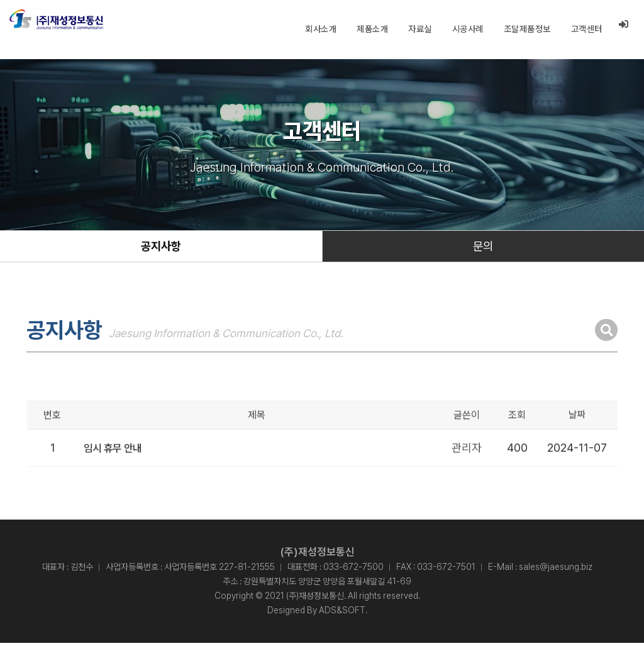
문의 (483, 248)
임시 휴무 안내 (117, 473)
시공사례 (467, 29)
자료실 (419, 29)
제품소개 (372, 29)
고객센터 (586, 29)
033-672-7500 (353, 570)
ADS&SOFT (342, 613)
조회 (517, 441)
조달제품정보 (527, 29)
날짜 (577, 441)
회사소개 (320, 29)
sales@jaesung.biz (556, 570)
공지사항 (161, 248)
